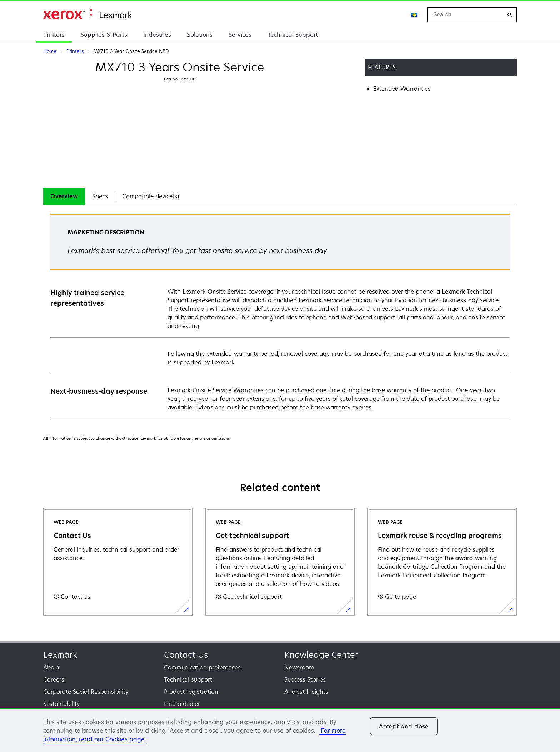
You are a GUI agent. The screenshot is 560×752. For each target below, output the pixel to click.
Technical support (188, 679)
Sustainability (61, 704)
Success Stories (305, 679)
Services (240, 35)
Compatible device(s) (151, 196)
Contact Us (186, 655)
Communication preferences (202, 667)
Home (87, 13)
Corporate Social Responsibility (86, 692)
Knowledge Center (321, 655)
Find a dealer (182, 704)
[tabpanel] (280, 316)
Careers (54, 679)
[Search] (510, 15)
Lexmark (60, 655)
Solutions (200, 35)
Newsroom (299, 667)
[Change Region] (415, 15)
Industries (157, 35)
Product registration (191, 692)
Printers (54, 35)
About (51, 667)
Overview (64, 196)
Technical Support (293, 35)
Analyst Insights (306, 692)
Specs (100, 196)
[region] (280, 730)
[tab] (64, 196)
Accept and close (404, 726)
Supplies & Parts (104, 35)
